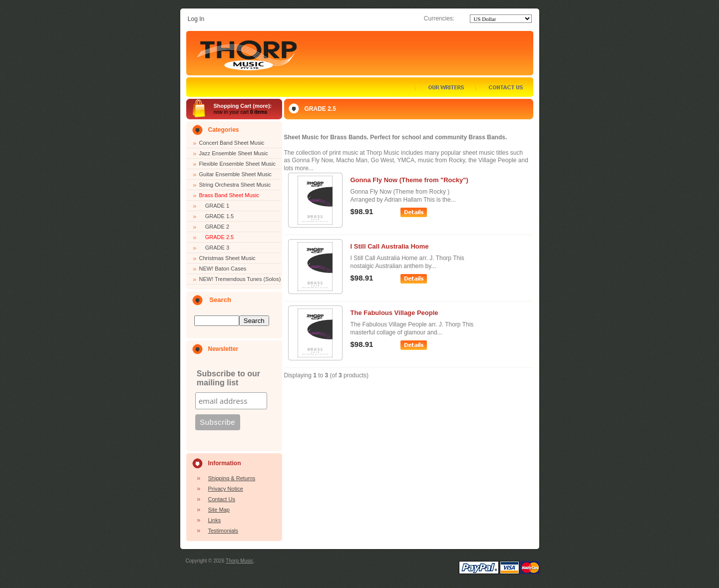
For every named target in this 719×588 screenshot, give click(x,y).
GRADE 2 (214, 227)
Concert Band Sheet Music (232, 143)
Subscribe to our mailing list (228, 378)
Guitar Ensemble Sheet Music (236, 174)
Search (220, 300)
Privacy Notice (226, 489)
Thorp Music (239, 561)
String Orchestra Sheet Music (235, 185)
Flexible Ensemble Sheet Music (237, 164)
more (261, 106)
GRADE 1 (214, 206)
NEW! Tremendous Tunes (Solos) (240, 279)
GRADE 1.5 (217, 216)
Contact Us (222, 499)
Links (215, 520)
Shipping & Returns (232, 478)
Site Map (219, 510)
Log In (196, 19)
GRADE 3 (214, 248)
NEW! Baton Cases (223, 269)
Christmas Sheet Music (227, 258)
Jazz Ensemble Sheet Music (234, 153)
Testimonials (223, 531)
